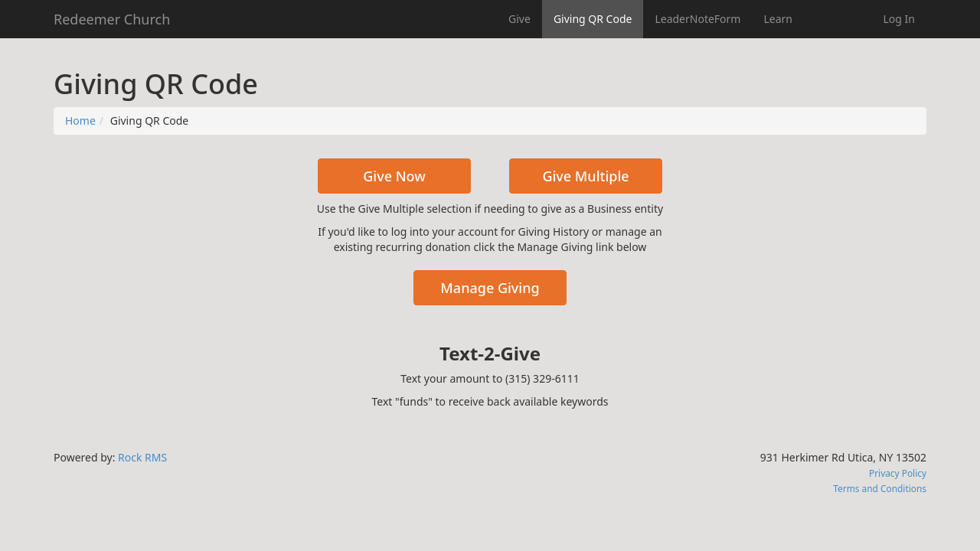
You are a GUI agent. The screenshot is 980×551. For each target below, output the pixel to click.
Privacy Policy (898, 473)
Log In (899, 19)
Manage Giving (490, 288)
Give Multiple (585, 176)
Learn (778, 19)
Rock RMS (142, 457)
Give (519, 19)
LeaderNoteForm (697, 19)
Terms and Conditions (880, 488)
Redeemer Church (112, 19)
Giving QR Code (593, 19)
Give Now (394, 176)
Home (80, 121)
